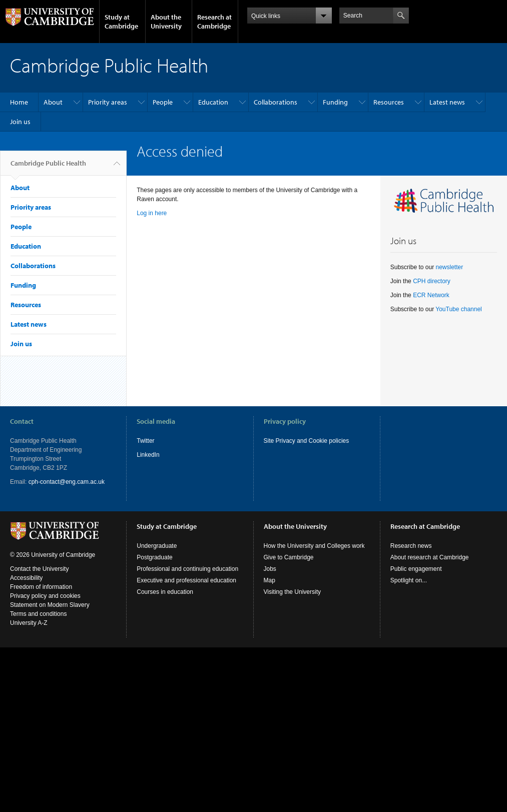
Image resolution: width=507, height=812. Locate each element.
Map (270, 580)
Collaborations (276, 102)
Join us (20, 122)
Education (213, 102)
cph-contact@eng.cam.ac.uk (67, 482)
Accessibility (26, 578)
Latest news (447, 102)
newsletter (449, 267)
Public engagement (416, 569)
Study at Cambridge (121, 22)
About (53, 102)
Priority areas (108, 102)
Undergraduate (157, 546)
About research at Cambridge (430, 557)
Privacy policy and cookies (45, 596)
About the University (166, 22)
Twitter (145, 441)
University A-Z (29, 623)
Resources (389, 102)
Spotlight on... (409, 580)
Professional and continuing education (187, 569)
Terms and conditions (38, 614)
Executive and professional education (186, 580)
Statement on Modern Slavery (50, 605)
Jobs (270, 569)
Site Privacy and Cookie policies (307, 441)
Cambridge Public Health (48, 167)
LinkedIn (148, 455)
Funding (335, 102)
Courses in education (165, 592)
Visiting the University (293, 592)
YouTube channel (459, 309)
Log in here (152, 213)
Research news (411, 546)
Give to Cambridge (289, 557)
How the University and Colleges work (314, 546)
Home (19, 102)
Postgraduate (154, 557)
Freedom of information (41, 587)
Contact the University (39, 569)
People (163, 102)
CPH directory (432, 281)
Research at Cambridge (214, 22)
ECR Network (431, 295)
